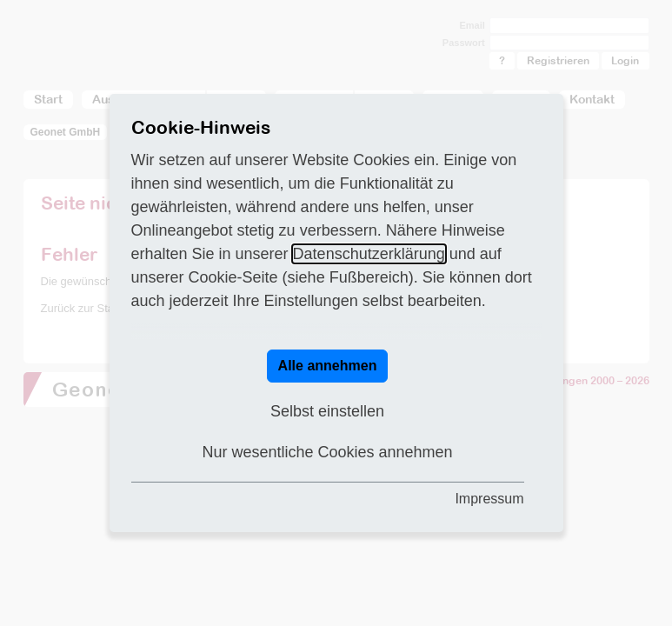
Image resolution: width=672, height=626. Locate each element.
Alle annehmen (328, 366)
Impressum (489, 499)
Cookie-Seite (233, 277)
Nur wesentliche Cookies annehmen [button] (327, 452)
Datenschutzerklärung (369, 254)
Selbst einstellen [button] (327, 411)
